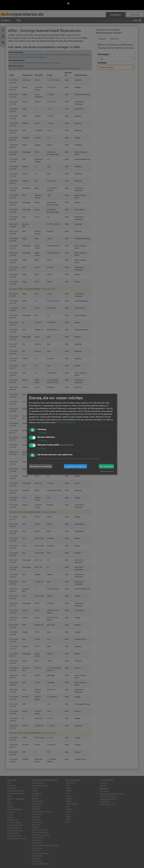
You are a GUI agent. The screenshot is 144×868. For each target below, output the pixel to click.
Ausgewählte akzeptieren (75, 466)
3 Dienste (42, 440)
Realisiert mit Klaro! (107, 471)
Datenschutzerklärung (66, 422)
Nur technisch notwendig (41, 466)
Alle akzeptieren (106, 466)
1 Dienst (42, 448)
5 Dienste (42, 433)
